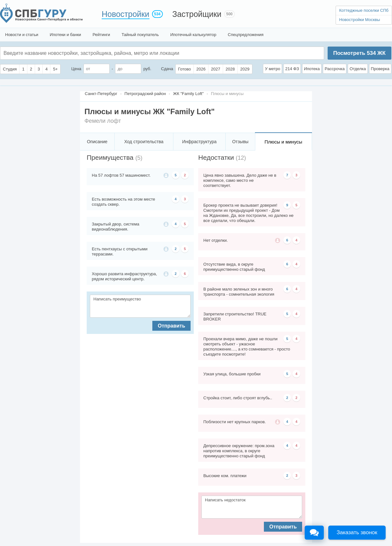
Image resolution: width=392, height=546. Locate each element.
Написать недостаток (252, 507)
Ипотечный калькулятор (193, 35)
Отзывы (240, 142)
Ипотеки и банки (65, 35)
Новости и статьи (22, 35)
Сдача (167, 69)
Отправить (171, 326)
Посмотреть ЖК (359, 53)
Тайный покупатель (140, 35)
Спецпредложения (246, 35)
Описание (97, 142)
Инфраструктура (199, 142)
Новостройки (126, 14)
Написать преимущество (140, 306)
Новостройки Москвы (359, 20)
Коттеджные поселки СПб (364, 10)
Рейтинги (101, 35)
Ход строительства (144, 142)
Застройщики (197, 14)
